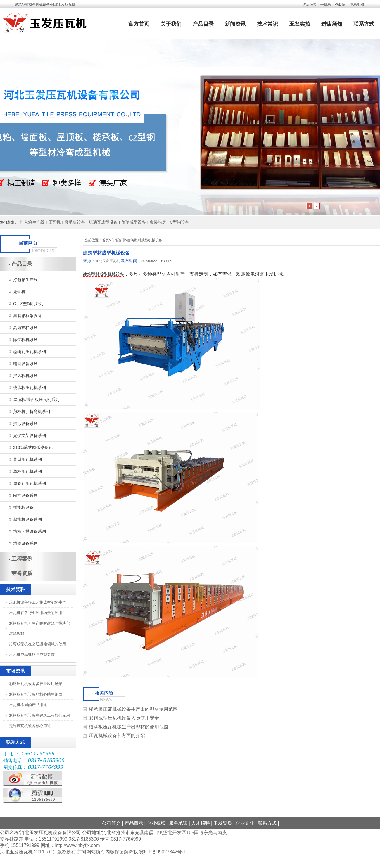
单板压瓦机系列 (27, 471)
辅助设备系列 (25, 364)
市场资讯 (118, 240)
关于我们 (171, 24)
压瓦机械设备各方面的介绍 (117, 735)
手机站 (326, 4)
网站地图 (357, 4)
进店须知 (310, 4)
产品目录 (203, 24)
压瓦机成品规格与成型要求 (32, 655)
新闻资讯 (235, 24)
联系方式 (364, 24)
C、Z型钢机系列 (28, 304)
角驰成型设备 (134, 222)
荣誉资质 (22, 573)
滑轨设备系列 (25, 543)
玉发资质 (223, 823)
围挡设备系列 (25, 495)
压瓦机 (54, 222)
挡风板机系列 (25, 376)
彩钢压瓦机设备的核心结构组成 (36, 694)
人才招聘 (201, 823)
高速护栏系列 (25, 328)
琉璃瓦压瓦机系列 (30, 352)
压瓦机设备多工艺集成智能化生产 (38, 602)
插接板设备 (23, 507)
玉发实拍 (300, 24)
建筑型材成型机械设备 (145, 240)
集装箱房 (158, 222)
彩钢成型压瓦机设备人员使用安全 (124, 718)
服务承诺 (178, 823)
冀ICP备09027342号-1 (163, 852)
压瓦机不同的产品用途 (28, 705)
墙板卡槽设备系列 (30, 531)
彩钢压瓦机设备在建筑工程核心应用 (39, 715)
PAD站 (340, 4)
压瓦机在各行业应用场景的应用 (36, 613)
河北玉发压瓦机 (108, 261)
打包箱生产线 (32, 222)
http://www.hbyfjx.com (77, 845)
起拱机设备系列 (27, 519)
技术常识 (267, 24)
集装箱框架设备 (27, 316)
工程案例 (22, 559)
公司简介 (111, 823)
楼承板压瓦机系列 (30, 388)
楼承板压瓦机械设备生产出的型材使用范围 (133, 709)
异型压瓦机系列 (27, 459)
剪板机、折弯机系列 (32, 411)
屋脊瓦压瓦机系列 (30, 483)
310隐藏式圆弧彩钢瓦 (33, 447)
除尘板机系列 (25, 340)
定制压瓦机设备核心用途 (30, 726)
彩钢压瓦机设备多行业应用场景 (36, 684)
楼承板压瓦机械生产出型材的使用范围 (129, 727)
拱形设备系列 (25, 423)
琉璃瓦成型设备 (103, 222)
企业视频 (156, 823)
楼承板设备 (75, 222)
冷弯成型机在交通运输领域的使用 (38, 644)
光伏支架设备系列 (30, 435)
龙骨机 (19, 292)
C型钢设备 (179, 222)
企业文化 (245, 823)
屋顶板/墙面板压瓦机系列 (36, 400)
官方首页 (139, 24)
